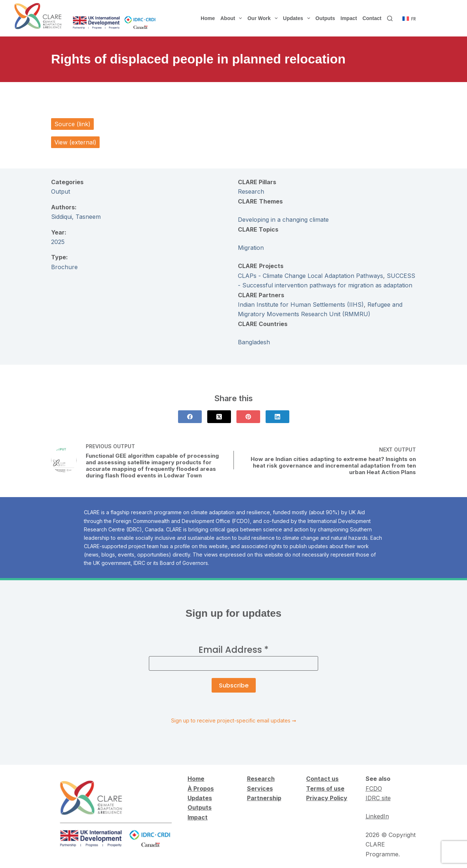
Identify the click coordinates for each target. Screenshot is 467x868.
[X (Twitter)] (219, 417)
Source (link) (72, 124)
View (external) (75, 142)
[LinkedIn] (277, 417)
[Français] (409, 19)
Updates (298, 18)
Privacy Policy (327, 798)
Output (61, 191)
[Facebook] (190, 417)
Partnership (264, 798)
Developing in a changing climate (283, 220)
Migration (251, 248)
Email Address (233, 650)
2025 (58, 242)
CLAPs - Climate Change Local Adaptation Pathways (310, 276)
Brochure (64, 267)
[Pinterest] (248, 417)
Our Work (264, 18)
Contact (372, 18)
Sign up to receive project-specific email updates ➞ (234, 720)
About (233, 18)
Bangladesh (254, 342)
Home (208, 18)
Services (260, 788)
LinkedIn (377, 816)
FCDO (374, 788)
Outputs (325, 18)
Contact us (322, 779)
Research (251, 191)
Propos (203, 788)
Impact (349, 18)
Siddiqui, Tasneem (76, 217)
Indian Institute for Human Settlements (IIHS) (301, 305)
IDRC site (378, 798)
